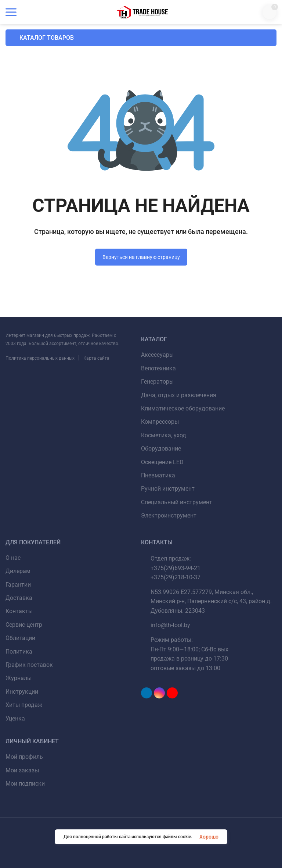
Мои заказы (22, 770)
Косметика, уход (164, 435)
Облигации (20, 638)
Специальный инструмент (177, 502)
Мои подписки (25, 784)
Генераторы (157, 382)
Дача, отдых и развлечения (179, 395)
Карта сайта (96, 358)
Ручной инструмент (168, 489)
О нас (13, 558)
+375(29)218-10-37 (176, 577)
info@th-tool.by (170, 625)
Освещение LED (162, 462)
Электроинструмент (169, 515)
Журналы (19, 678)
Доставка (19, 598)
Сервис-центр (24, 625)
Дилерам (18, 571)
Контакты (19, 611)
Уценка (15, 718)
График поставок (29, 665)
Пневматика (158, 475)
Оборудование (161, 449)
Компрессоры (160, 422)
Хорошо (209, 837)
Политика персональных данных (40, 358)
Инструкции (22, 692)
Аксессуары (157, 355)
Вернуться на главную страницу (141, 257)
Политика (19, 652)
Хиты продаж (24, 705)
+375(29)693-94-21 (176, 568)
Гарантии (18, 585)
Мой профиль (24, 757)
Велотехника (158, 368)
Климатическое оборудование (183, 408)
